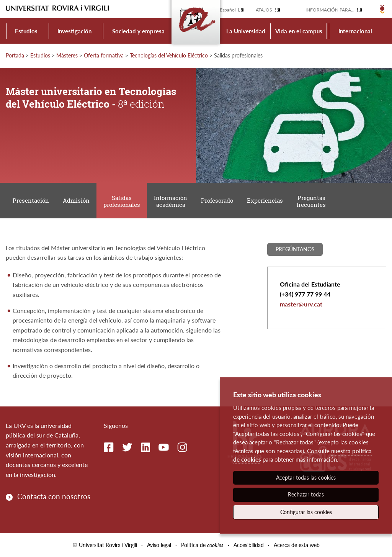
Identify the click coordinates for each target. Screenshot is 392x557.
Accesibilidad (249, 545)
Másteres (67, 55)
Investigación (74, 31)
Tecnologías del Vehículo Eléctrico (169, 55)
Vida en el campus (299, 31)
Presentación (31, 200)
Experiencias (265, 200)
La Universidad (246, 31)
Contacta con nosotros (54, 496)
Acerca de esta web (297, 545)
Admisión (76, 200)
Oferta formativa (104, 55)
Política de (202, 545)
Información (171, 201)
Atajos (264, 10)
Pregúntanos (295, 249)
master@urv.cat (301, 304)
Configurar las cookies (306, 512)
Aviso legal (159, 545)
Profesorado (217, 200)
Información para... (330, 10)
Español (228, 10)
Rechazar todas (306, 494)
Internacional (355, 31)
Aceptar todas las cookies (306, 478)
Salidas (122, 201)
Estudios (26, 31)
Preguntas (311, 201)
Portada (15, 55)
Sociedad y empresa (138, 31)
